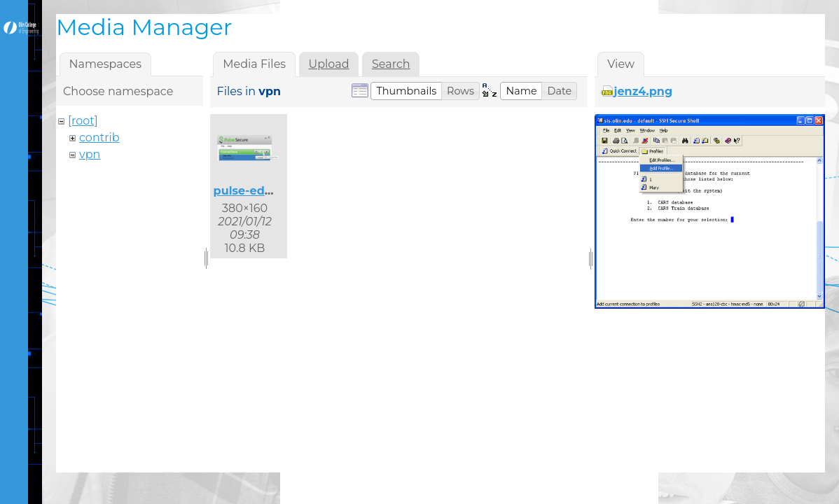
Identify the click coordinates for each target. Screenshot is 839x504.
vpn (90, 154)
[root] (83, 121)
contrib (99, 138)
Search (391, 64)
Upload (329, 64)
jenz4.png (644, 91)
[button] (406, 91)
